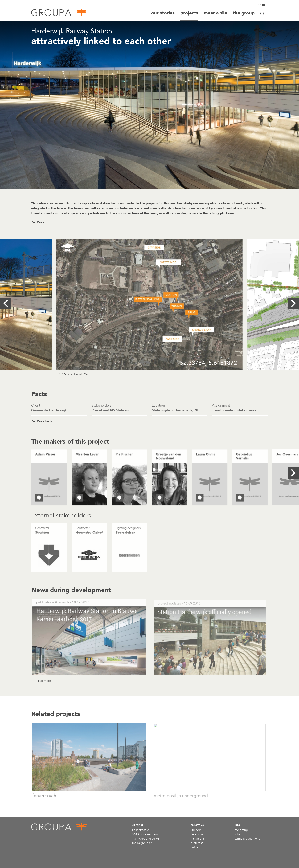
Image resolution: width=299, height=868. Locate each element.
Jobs (237, 834)
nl (259, 5)
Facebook (197, 834)
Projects (189, 13)
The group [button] (244, 13)
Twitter (195, 847)
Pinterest (197, 843)
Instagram (197, 839)
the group (241, 830)
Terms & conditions (247, 839)
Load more (44, 681)
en (263, 5)
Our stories (163, 13)
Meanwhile (215, 13)
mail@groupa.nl (143, 843)
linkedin (196, 830)
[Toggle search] (263, 14)
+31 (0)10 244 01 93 (146, 839)
